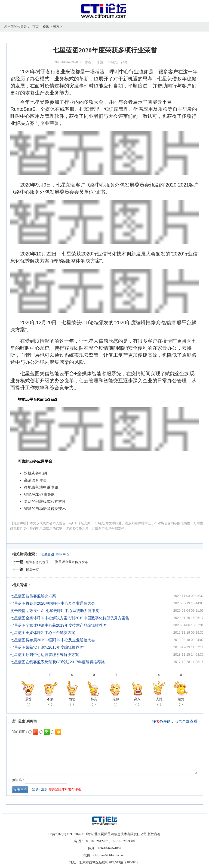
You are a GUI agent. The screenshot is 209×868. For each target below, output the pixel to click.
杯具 (94, 702)
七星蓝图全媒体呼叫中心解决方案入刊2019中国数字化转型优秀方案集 (70, 618)
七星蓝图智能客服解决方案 (33, 596)
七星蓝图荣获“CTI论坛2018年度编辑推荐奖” (47, 647)
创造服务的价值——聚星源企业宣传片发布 (57, 562)
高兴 (137, 702)
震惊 (29, 702)
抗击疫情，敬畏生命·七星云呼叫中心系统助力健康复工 (57, 611)
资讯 (46, 27)
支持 (159, 702)
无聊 (116, 702)
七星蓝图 (47, 554)
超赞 (181, 702)
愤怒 (72, 702)
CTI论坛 (113, 62)
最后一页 (32, 570)
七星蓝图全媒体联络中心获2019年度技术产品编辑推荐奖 (58, 625)
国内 (56, 27)
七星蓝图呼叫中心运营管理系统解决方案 (45, 655)
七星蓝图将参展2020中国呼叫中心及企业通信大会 (53, 603)
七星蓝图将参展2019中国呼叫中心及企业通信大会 (53, 640)
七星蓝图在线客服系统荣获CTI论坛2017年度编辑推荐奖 (58, 662)
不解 (50, 702)
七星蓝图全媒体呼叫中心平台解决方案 (43, 633)
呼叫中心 (63, 554)
